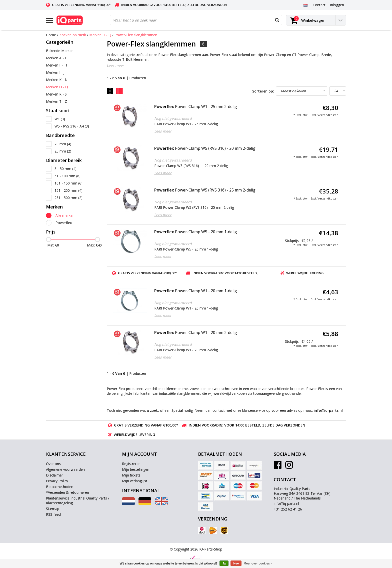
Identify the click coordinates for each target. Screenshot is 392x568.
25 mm (63, 151)
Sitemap (53, 509)
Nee (236, 563)
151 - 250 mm (68, 190)
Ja (224, 563)
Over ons (53, 464)
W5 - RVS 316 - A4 (72, 126)
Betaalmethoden (60, 487)
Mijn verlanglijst (135, 481)
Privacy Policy (57, 481)
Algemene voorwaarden (65, 469)
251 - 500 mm (68, 198)
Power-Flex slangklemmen (136, 35)
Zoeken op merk (73, 35)
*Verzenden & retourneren (67, 492)
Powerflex (64, 223)
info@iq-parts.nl (286, 503)
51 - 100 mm (67, 176)
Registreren (131, 464)
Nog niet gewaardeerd (173, 118)
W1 (60, 119)
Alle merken (65, 215)
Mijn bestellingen (136, 469)
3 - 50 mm (65, 169)
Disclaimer (54, 475)
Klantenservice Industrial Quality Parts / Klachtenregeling (78, 500)
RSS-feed (53, 514)
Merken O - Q (100, 35)
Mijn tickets (131, 475)
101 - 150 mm (68, 183)
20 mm (63, 144)
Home (51, 35)
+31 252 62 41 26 (288, 509)
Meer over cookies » (258, 563)
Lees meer (115, 65)
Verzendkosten (328, 115)
